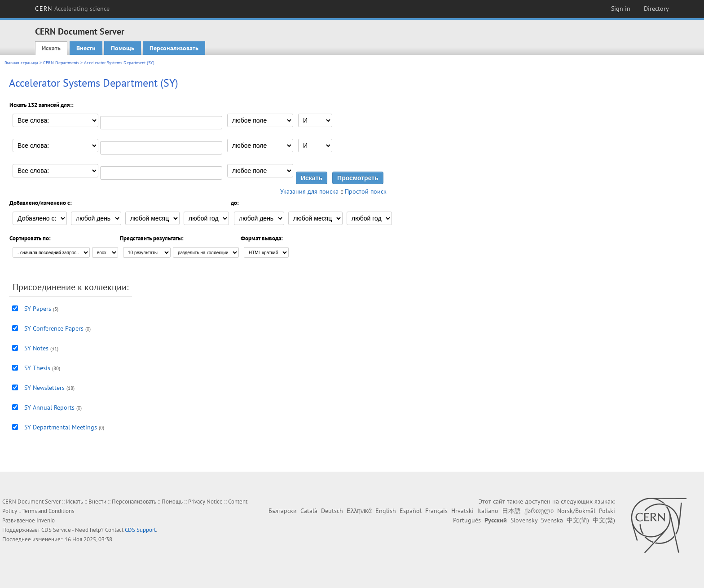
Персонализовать (174, 48)
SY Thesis (37, 368)
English (386, 511)
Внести (86, 48)
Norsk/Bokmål (576, 511)
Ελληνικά (359, 511)
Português (467, 520)
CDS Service (56, 530)
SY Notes (36, 348)
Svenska (552, 520)
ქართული (539, 511)
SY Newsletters (44, 388)
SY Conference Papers (54, 328)
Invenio (46, 520)
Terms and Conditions (48, 511)
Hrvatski (462, 511)
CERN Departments (61, 63)
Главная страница (21, 63)
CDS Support (140, 530)
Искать (51, 48)
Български (283, 511)
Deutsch (332, 511)
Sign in (621, 9)
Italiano (488, 511)
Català (309, 511)
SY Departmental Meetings (61, 427)
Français (436, 511)
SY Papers (38, 309)
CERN (72, 9)
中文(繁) (604, 520)
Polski (607, 511)
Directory (656, 9)
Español (411, 511)
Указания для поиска (309, 191)
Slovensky (524, 520)
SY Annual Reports (49, 407)
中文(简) (578, 520)
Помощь (123, 48)
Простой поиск (366, 191)
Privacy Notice (205, 502)
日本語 (511, 511)
